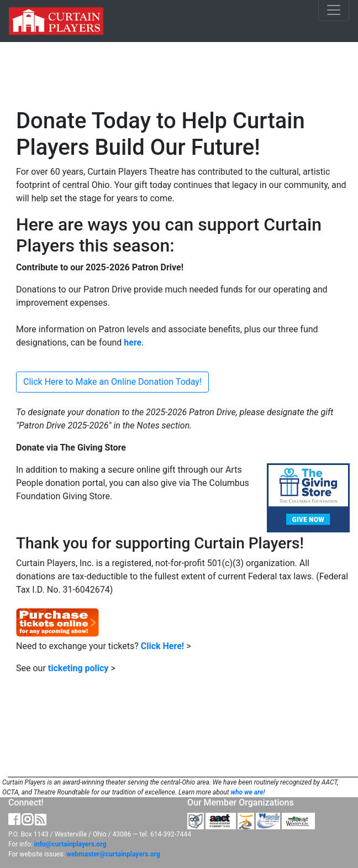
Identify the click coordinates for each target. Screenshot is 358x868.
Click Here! (162, 646)
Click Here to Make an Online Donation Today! (112, 382)
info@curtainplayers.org (70, 844)
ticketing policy (78, 668)
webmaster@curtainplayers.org (113, 854)
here (133, 343)
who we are (247, 792)
